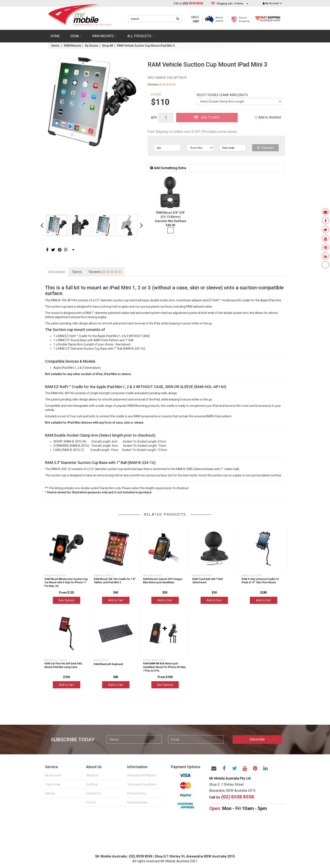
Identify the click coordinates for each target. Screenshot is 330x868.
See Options (67, 600)
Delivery (50, 793)
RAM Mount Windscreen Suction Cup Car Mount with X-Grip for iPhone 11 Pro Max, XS (66, 583)
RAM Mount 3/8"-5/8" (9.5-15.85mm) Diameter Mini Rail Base (171, 217)
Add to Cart (207, 117)
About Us (92, 775)
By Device (92, 46)
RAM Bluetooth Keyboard (108, 664)
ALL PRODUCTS (141, 36)
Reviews (162, 84)
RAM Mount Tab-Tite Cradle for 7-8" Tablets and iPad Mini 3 (115, 581)
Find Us (91, 802)
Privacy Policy (136, 793)
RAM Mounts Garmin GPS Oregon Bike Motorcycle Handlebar (163, 581)
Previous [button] (42, 225)
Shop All (108, 46)
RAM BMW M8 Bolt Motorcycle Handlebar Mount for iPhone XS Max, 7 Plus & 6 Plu (165, 667)
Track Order (53, 784)
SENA (76, 36)
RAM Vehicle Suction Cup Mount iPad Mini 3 (146, 46)
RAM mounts (104, 36)
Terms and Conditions (142, 784)
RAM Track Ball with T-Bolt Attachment (208, 581)
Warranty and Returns (142, 775)
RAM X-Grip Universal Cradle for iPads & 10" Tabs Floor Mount (260, 581)
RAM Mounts (73, 46)
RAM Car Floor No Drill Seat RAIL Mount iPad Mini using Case (63, 665)
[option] (92, 102)
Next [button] (141, 225)
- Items (230, 3)
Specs (77, 272)
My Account (53, 775)
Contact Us (93, 793)
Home (55, 36)
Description (57, 272)
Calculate (265, 148)
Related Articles (137, 802)
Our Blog (92, 784)
